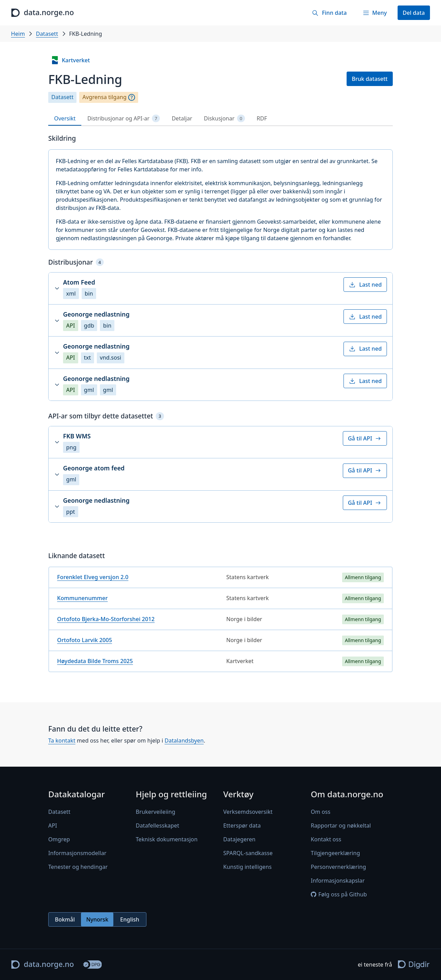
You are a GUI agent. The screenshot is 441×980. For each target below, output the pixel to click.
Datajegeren (239, 839)
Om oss (321, 812)
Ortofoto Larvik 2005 (85, 640)
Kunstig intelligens (247, 867)
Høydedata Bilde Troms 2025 (95, 661)
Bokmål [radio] (65, 919)
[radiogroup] (97, 919)
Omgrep (59, 839)
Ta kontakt (62, 741)
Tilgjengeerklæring (335, 853)
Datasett (47, 34)
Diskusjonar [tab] (224, 119)
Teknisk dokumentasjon (167, 839)
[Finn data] (329, 13)
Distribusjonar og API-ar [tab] (124, 119)
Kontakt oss (326, 839)
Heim (18, 34)
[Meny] (375, 13)
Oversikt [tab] (65, 118)
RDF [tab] (262, 118)
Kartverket (70, 60)
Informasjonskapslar (338, 881)
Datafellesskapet (157, 825)
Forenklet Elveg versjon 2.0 (93, 577)
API (53, 825)
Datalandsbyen (184, 741)
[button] (220, 288)
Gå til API (365, 438)
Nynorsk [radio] (97, 919)
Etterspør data (242, 825)
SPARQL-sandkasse (248, 853)
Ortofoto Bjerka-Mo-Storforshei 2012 (106, 619)
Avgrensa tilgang (104, 97)
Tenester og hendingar (78, 867)
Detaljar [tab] (182, 118)
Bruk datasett (370, 79)
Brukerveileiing (156, 812)
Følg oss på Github (339, 894)
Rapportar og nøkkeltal (341, 825)
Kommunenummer (83, 598)
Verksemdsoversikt (248, 812)
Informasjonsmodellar (77, 853)
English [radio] (130, 919)
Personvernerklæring (338, 867)
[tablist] (220, 119)
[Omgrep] (132, 97)
